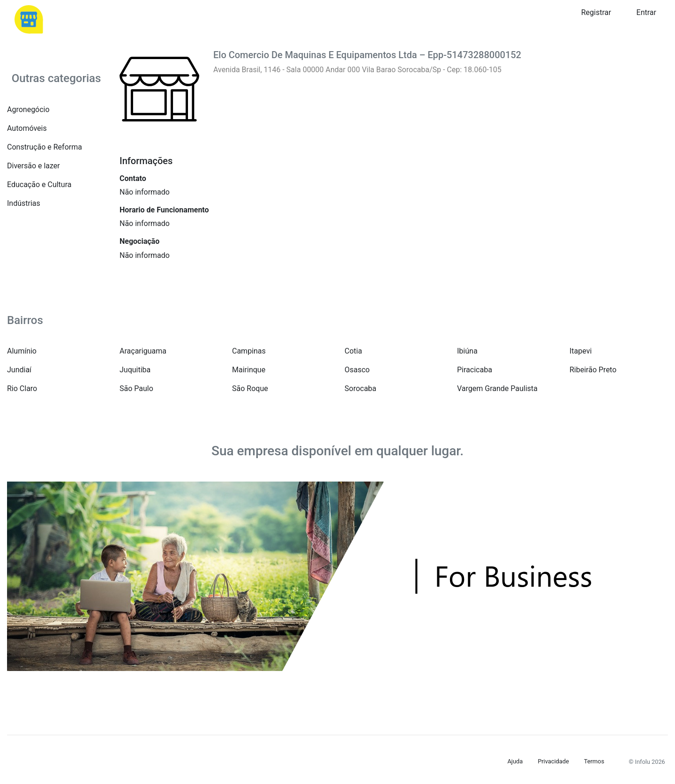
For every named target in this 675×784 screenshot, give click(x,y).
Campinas (249, 351)
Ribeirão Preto (593, 370)
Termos (594, 761)
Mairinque (249, 370)
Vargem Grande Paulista (497, 388)
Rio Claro (22, 388)
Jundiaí (19, 370)
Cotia (353, 351)
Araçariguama (143, 351)
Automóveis (27, 128)
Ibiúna (467, 351)
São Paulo (136, 388)
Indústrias (24, 203)
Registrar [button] (596, 12)
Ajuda (515, 761)
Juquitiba (135, 370)
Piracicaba (475, 370)
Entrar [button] (646, 12)
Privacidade (553, 761)
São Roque (250, 388)
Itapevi (581, 351)
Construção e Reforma (45, 147)
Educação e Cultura (39, 185)
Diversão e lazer (34, 166)
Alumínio (22, 351)
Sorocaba (360, 388)
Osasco (357, 370)
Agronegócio (28, 109)
